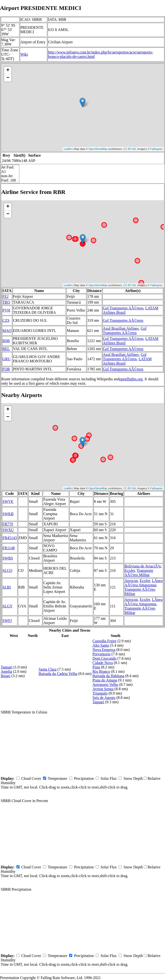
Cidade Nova (103, 663)
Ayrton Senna (103, 689)
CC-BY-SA (130, 149)
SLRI (7, 587)
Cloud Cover (31, 778)
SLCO (7, 570)
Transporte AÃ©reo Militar (139, 573)
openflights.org (131, 379)
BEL (6, 349)
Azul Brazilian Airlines (121, 328)
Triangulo (100, 693)
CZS (6, 320)
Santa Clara (48, 669)
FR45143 (10, 538)
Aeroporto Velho (105, 685)
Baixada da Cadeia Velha (58, 674)
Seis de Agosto (104, 698)
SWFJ (7, 621)
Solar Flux (109, 778)
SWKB (8, 514)
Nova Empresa (104, 650)
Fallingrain (156, 149)
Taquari (7, 667)
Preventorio (102, 654)
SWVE (8, 501)
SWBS (8, 558)
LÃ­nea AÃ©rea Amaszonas (143, 583)
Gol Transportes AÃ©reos (123, 308)
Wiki (24, 54)
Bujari (6, 676)
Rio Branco (101, 671)
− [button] (8, 78)
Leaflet (68, 149)
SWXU (8, 530)
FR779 (8, 524)
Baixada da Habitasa (108, 676)
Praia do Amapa (105, 680)
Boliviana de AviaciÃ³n (143, 566)
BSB (6, 341)
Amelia (6, 671)
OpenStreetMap (98, 149)
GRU (7, 359)
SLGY (7, 606)
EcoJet (130, 570)
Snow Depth (133, 778)
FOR (6, 369)
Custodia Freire (104, 641)
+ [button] (8, 70)
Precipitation (84, 778)
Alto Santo (101, 645)
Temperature (58, 778)
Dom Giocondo (104, 658)
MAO (7, 331)
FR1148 (9, 548)
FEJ (5, 296)
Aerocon (131, 581)
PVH (6, 310)
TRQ (6, 302)
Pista (96, 667)
